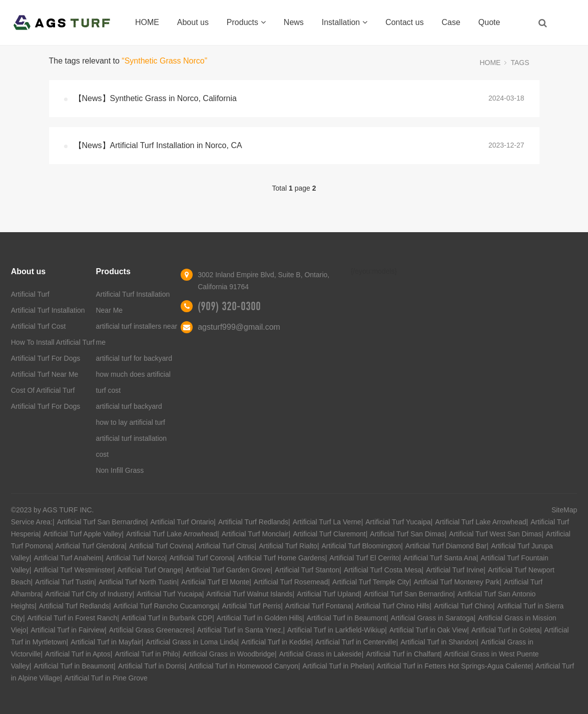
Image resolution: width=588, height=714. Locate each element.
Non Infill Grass (120, 470)
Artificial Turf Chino (463, 606)
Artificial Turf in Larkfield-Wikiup (336, 630)
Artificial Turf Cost (39, 326)
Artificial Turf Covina (160, 546)
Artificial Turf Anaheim (67, 558)
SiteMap (564, 510)
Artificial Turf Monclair (255, 534)
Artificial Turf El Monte (215, 582)
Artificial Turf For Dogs (46, 358)
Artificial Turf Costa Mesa (383, 570)
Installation (345, 22)
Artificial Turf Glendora (90, 546)
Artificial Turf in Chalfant (403, 654)
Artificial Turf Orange (150, 570)
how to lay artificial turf (130, 422)
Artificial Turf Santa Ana (440, 558)
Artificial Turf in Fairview (68, 630)
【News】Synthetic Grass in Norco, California (155, 98)
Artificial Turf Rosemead (291, 582)
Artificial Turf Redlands (253, 522)
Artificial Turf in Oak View (428, 630)
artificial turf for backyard (134, 358)
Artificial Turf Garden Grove (228, 570)
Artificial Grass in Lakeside (321, 654)
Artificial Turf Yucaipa (398, 522)
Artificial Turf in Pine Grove (106, 678)
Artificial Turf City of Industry (89, 594)
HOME (147, 22)
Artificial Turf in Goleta (506, 630)
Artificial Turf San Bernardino (102, 522)
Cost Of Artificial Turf (43, 390)
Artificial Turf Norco (136, 558)
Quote (489, 22)
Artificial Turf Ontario (182, 522)
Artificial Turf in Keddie (276, 642)
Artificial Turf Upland (328, 594)
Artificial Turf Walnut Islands (249, 594)
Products (246, 22)
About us (193, 22)
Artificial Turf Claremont (329, 534)
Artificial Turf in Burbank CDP (167, 618)
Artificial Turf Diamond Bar (446, 546)
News (294, 22)
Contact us (404, 22)
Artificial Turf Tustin (65, 582)
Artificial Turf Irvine (455, 570)
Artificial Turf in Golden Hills (259, 618)
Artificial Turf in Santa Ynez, (240, 630)
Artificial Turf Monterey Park (457, 582)
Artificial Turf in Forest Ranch (73, 618)
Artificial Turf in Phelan (338, 666)
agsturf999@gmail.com (239, 327)
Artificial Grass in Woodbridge (229, 654)
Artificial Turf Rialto (288, 546)
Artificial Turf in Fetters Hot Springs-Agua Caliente (454, 666)
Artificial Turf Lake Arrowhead (480, 522)
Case (451, 22)
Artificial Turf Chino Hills (393, 606)
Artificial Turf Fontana (318, 606)
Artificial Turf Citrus (225, 546)
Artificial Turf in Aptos (78, 654)
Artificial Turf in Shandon (438, 642)
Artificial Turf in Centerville (356, 642)
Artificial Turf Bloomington (362, 546)
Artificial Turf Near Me (45, 374)
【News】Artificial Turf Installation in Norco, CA (158, 145)
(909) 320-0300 (229, 306)
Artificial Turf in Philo (146, 654)
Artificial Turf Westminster (73, 570)
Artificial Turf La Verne (327, 522)
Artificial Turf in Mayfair (106, 642)
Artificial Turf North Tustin (138, 582)
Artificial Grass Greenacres (151, 630)
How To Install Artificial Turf (53, 342)
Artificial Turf (30, 294)
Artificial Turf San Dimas (407, 534)
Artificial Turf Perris (251, 606)
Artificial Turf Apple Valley (82, 534)
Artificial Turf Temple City (371, 582)
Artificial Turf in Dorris (151, 666)
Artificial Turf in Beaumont (347, 618)
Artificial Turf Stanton (307, 570)
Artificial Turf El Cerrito (364, 558)
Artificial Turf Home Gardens (281, 558)
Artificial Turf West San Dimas (495, 534)
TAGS (520, 63)
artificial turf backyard (129, 406)
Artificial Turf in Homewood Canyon (243, 666)
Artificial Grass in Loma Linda (191, 642)
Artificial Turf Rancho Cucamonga (166, 606)
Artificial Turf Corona (201, 558)
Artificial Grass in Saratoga (432, 618)
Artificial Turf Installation (48, 310)
